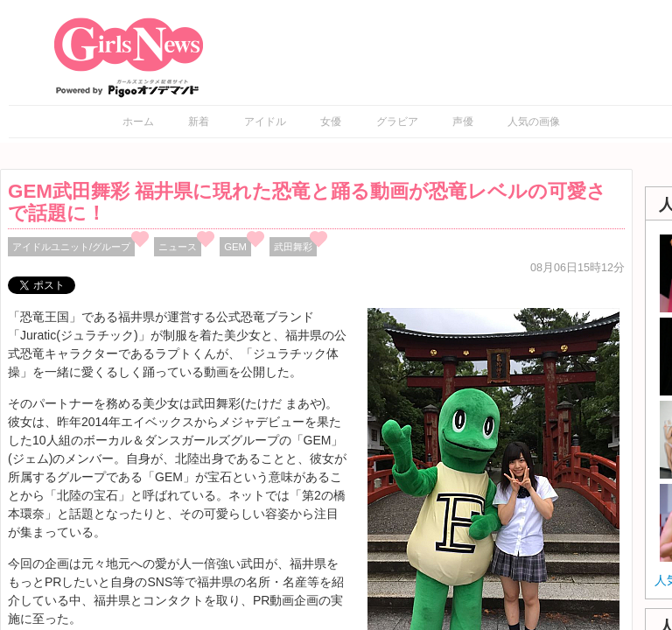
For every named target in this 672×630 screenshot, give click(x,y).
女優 (331, 122)
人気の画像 (534, 122)
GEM (235, 247)
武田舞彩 (293, 247)
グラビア (397, 122)
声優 (463, 122)
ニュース (178, 247)
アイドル (265, 122)
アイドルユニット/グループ (71, 247)
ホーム (138, 122)
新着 (199, 122)
